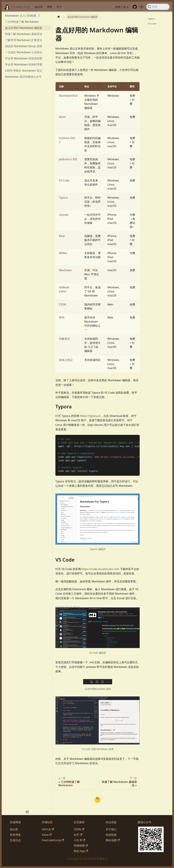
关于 (59, 7)
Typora (63, 198)
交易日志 (15, 840)
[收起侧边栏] (27, 812)
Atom (62, 117)
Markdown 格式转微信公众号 (23, 77)
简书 (62, 317)
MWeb (63, 253)
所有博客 (15, 835)
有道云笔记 (66, 360)
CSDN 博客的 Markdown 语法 (24, 71)
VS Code (64, 180)
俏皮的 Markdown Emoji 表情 (24, 46)
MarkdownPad (68, 96)
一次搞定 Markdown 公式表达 (24, 52)
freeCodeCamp (53, 840)
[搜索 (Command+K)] (158, 7)
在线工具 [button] (120, 7)
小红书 (79, 840)
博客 (50, 7)
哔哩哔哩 (81, 846)
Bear (62, 236)
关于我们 (111, 829)
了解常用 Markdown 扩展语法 (24, 40)
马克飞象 (93, 347)
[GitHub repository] (135, 7)
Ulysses (64, 215)
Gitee (47, 835)
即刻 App (81, 851)
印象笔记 (64, 339)
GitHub (48, 829)
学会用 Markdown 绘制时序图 (24, 64)
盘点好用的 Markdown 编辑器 (24, 28)
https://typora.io (90, 416)
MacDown (65, 270)
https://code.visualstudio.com (100, 569)
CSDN (63, 304)
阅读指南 (111, 835)
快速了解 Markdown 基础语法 (24, 34)
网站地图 (113, 840)
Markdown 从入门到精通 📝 (23, 16)
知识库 (39, 7)
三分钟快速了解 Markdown (22, 22)
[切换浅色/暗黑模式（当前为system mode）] (142, 7)
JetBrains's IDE (68, 159)
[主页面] (59, 17)
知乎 (78, 835)
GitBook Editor (64, 289)
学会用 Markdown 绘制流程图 (24, 58)
